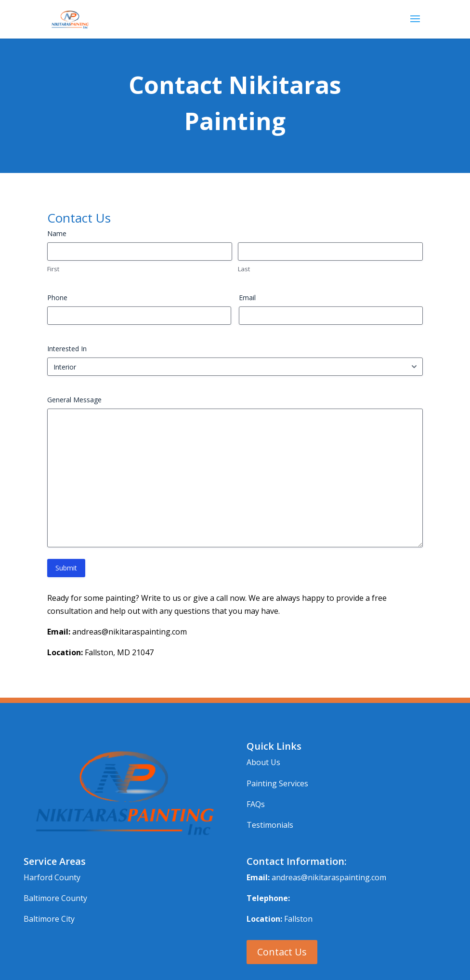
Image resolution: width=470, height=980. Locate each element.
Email (247, 298)
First (53, 269)
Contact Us (282, 952)
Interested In (67, 349)
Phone (57, 298)
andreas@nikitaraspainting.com (329, 877)
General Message (74, 400)
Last (244, 269)
